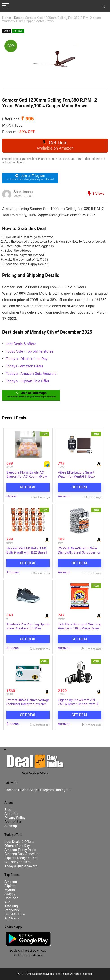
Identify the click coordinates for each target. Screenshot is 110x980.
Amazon (18, 31)
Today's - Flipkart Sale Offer (27, 381)
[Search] (103, 6)
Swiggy (10, 894)
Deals (18, 18)
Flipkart (12, 496)
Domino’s (11, 898)
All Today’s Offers (18, 862)
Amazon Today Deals (20, 850)
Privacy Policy (15, 818)
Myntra (10, 890)
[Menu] (5, 6)
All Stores (12, 918)
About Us (11, 814)
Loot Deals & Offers (19, 842)
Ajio (7, 902)
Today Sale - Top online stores (29, 351)
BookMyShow (15, 914)
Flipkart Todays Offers (21, 858)
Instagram (63, 790)
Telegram (47, 790)
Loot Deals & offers (21, 344)
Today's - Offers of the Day (27, 359)
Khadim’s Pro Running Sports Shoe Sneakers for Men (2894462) (28, 628)
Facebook (12, 790)
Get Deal (28, 487)
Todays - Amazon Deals (24, 366)
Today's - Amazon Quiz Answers (31, 374)
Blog (8, 810)
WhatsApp (29, 790)
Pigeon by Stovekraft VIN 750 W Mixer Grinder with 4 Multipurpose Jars (78, 704)
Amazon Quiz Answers (21, 854)
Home (7, 18)
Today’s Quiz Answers (21, 866)
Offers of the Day (17, 846)
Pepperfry (12, 910)
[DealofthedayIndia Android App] (28, 934)
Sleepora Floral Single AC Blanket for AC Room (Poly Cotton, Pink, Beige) (27, 476)
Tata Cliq (11, 906)
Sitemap (11, 826)
